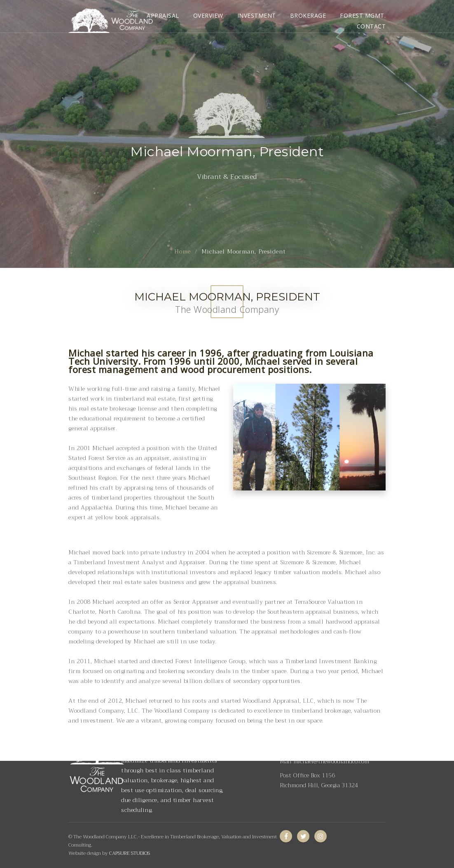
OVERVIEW (208, 15)
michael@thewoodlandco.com (331, 761)
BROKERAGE (308, 15)
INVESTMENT (257, 15)
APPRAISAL (163, 15)
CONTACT (371, 26)
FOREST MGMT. (363, 15)
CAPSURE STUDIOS (130, 853)
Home (183, 251)
